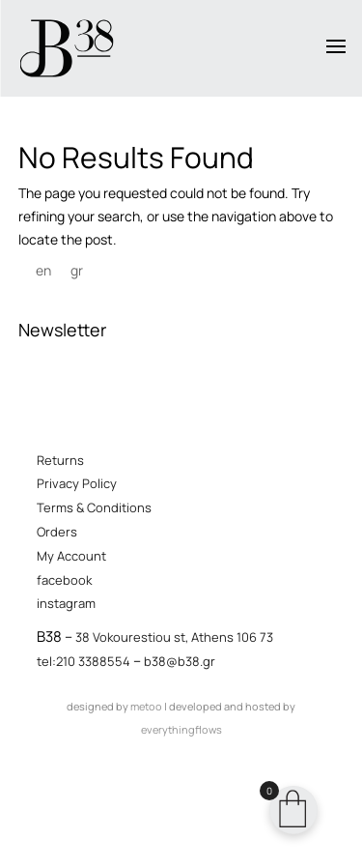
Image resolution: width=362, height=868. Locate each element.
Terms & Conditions (94, 507)
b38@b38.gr (180, 661)
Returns (60, 460)
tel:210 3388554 (84, 661)
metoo (146, 706)
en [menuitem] (43, 271)
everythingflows (181, 729)
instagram (66, 603)
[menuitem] (43, 271)
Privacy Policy (77, 483)
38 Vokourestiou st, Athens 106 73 (174, 637)
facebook (64, 580)
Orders (57, 532)
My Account (71, 556)
